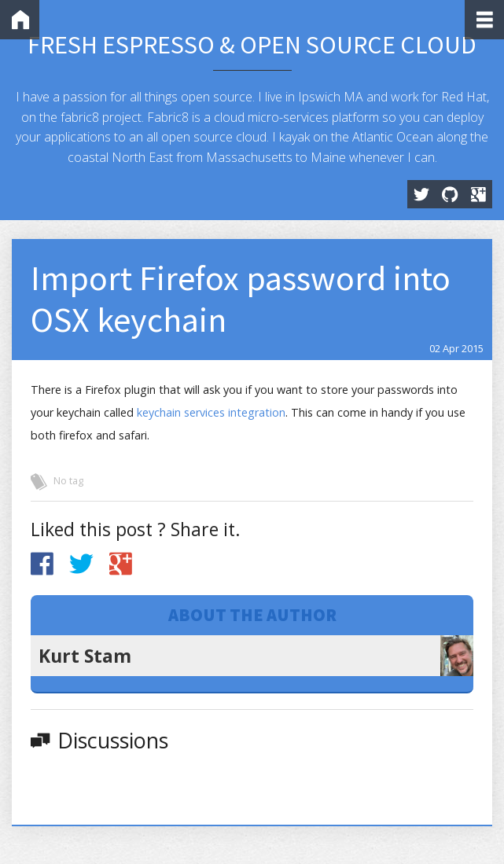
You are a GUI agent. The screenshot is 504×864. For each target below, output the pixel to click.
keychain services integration (211, 412)
